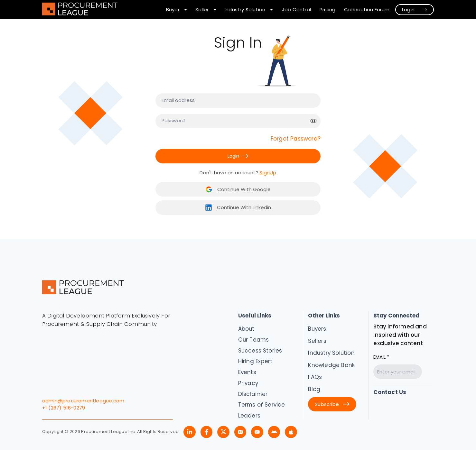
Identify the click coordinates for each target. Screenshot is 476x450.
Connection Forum (367, 9)
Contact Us (390, 392)
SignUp (268, 173)
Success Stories (260, 351)
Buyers (317, 329)
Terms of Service (262, 405)
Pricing (327, 9)
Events (247, 372)
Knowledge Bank (331, 365)
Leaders (249, 416)
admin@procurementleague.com (83, 401)
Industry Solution (331, 353)
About (246, 329)
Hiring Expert (255, 361)
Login (415, 9)
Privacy (248, 383)
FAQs (315, 377)
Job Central (296, 9)
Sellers (317, 341)
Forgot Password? (296, 139)
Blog (314, 389)
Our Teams (254, 340)
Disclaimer (253, 394)
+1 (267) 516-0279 (64, 408)
